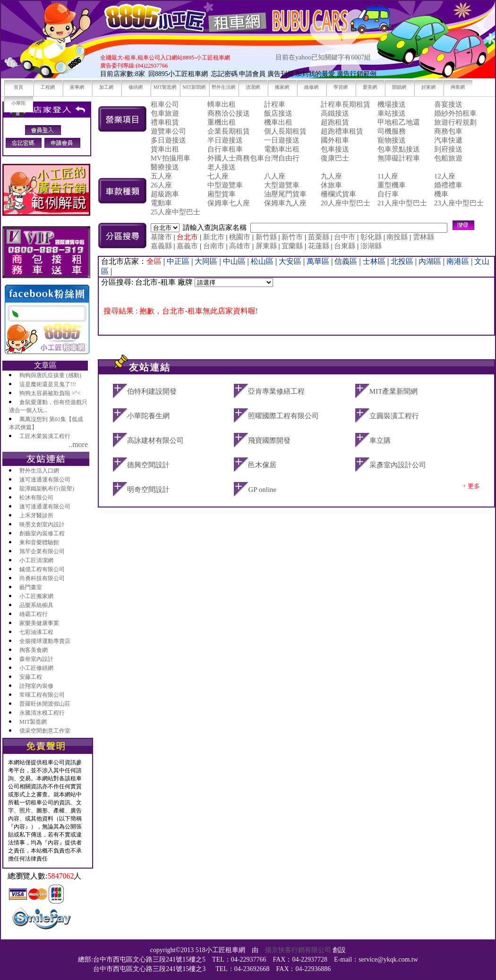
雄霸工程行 (34, 614)
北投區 (403, 261)
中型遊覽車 (225, 185)
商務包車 (448, 131)
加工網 (106, 87)
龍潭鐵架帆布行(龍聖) (47, 489)
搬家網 (282, 87)
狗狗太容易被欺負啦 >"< (50, 393)
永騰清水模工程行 (42, 713)
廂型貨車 (222, 194)
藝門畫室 (31, 587)
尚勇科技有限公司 (42, 578)
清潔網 (253, 87)
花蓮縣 (319, 246)
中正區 (179, 261)
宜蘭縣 (292, 246)
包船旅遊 (448, 158)
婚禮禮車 (448, 185)
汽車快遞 (448, 140)
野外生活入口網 (39, 471)
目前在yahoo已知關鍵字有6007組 (323, 57)
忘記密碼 (224, 74)
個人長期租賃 (285, 131)
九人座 (331, 176)
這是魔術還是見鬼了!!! (48, 384)
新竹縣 (266, 237)
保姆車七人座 (229, 203)
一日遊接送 (282, 140)
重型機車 (392, 185)
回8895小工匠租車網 (179, 74)
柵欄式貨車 (338, 194)
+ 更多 (471, 486)
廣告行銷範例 (357, 74)
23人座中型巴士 (459, 203)
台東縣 (345, 246)
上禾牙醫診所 (36, 515)
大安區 (291, 261)
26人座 (161, 185)
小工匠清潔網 (36, 560)
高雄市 (240, 246)
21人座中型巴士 (402, 203)
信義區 (347, 261)
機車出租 (278, 122)
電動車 (161, 203)
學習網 (341, 87)
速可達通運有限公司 (45, 480)
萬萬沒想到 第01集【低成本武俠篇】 (46, 423)
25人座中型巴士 (175, 212)
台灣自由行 (282, 158)
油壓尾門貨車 (285, 194)
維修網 (311, 87)
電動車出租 (282, 149)
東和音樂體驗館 (39, 542)
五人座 (161, 176)
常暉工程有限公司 (42, 695)
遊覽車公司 (168, 131)
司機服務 (392, 131)
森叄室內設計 (36, 659)
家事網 (77, 87)
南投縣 (397, 237)
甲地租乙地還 (399, 122)
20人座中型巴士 (346, 203)
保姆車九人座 (285, 203)
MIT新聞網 (194, 87)
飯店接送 (278, 113)
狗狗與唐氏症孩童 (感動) (50, 375)
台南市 (214, 246)
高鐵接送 (335, 113)
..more (78, 444)
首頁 (18, 87)
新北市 (214, 237)
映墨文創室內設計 (42, 524)
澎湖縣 (371, 246)
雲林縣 (423, 237)
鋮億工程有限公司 (42, 569)
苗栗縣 (319, 237)
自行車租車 (225, 149)
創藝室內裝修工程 (42, 533)
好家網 (428, 87)
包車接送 (335, 149)
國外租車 (335, 140)
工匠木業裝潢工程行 (45, 436)
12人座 (445, 176)
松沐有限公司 (36, 498)
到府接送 (448, 149)
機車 (441, 194)
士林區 (375, 261)
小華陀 (18, 103)
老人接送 (222, 167)
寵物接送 (392, 140)
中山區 (235, 261)
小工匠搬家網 (36, 596)
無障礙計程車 (399, 158)
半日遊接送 (225, 140)
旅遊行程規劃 (455, 122)
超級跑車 (165, 194)
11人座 (388, 176)
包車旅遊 (165, 113)
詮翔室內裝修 (36, 686)
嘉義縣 (161, 246)
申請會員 (252, 74)
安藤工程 (31, 677)
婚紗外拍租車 (455, 113)
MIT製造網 (165, 87)
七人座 (218, 176)
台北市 (187, 237)
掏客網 (458, 87)
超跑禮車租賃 (342, 131)
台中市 (345, 237)
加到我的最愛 (315, 74)
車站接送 (392, 113)
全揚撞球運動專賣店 (45, 641)
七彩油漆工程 (36, 632)
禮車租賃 (165, 122)
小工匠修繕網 (36, 668)
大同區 (207, 261)
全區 (154, 261)
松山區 (263, 261)
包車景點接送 (399, 149)
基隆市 (161, 237)
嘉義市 (187, 246)
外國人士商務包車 (236, 158)
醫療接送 (165, 167)
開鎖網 (399, 87)
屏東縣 (266, 246)
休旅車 (331, 185)
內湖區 (431, 261)
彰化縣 (371, 237)
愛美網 (370, 87)
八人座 (275, 176)
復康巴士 (335, 158)
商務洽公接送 (229, 113)
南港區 (459, 261)
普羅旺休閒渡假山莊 (45, 704)
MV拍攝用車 (171, 158)
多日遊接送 (168, 140)
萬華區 (319, 261)
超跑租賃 (335, 122)
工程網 (48, 87)
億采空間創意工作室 (45, 731)
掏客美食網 (34, 650)
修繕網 (136, 87)
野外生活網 (223, 87)
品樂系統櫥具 (36, 605)
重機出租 (222, 122)
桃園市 (240, 237)
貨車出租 (165, 149)
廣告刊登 (281, 74)
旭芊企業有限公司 (42, 551)
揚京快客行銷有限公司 (298, 950)
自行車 (388, 194)
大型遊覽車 (282, 185)
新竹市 (292, 237)
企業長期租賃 (229, 131)
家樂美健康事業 (39, 623)
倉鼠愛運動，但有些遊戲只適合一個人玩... (48, 406)
